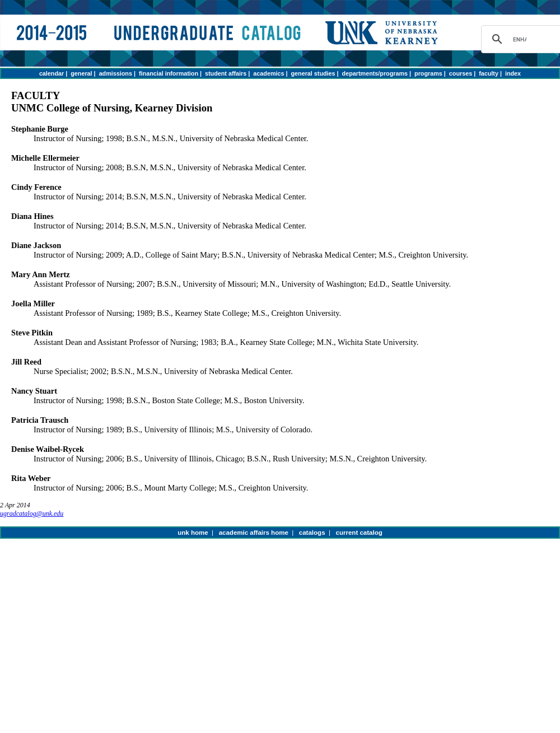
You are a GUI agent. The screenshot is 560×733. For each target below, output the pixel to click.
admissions (116, 73)
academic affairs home (254, 533)
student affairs (226, 73)
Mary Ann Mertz (41, 274)
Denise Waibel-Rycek (48, 449)
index (513, 73)
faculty (489, 73)
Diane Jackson (36, 245)
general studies (313, 73)
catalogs (312, 533)
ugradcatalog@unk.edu (32, 513)
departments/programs (375, 73)
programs (428, 73)
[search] (520, 39)
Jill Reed (26, 362)
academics (269, 73)
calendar (52, 73)
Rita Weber (31, 478)
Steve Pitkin (32, 333)
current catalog (359, 533)
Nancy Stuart (34, 391)
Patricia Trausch (40, 420)
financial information (169, 73)
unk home (193, 533)
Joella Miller (33, 304)
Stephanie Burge (40, 129)
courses (461, 73)
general (81, 73)
